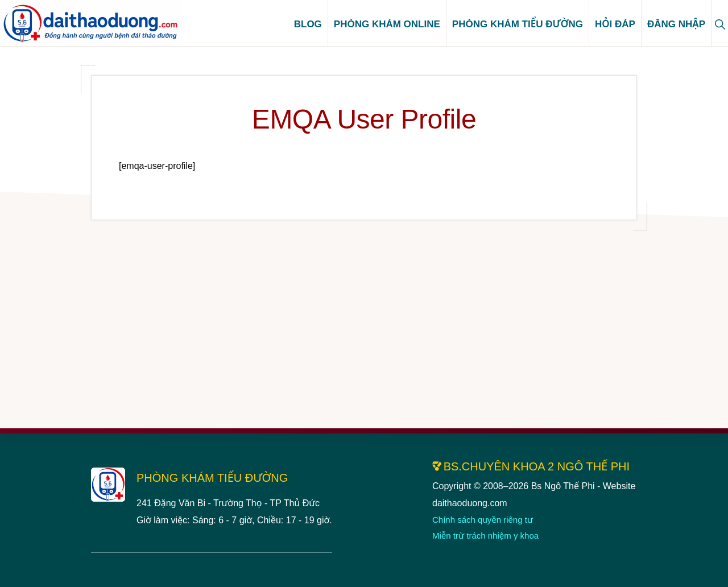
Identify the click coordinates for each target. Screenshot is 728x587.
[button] (720, 23)
